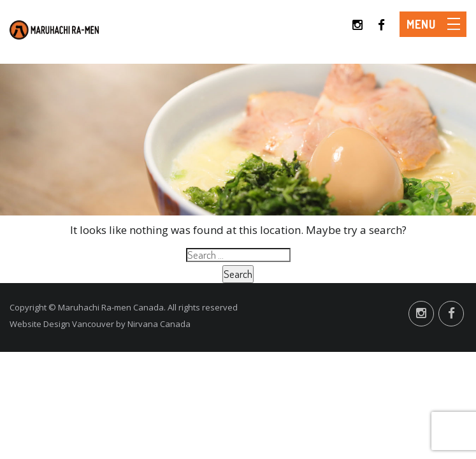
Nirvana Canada (159, 324)
